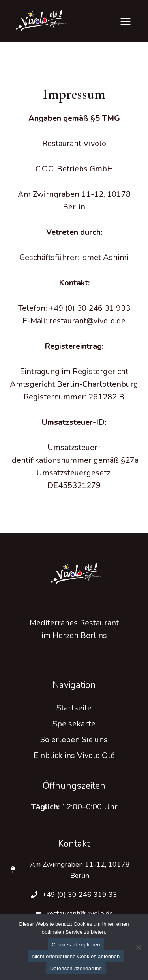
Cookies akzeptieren (76, 945)
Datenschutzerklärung (76, 968)
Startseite (74, 708)
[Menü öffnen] (125, 21)
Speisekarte (74, 724)
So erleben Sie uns (74, 740)
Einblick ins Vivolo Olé (74, 755)
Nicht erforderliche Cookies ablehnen (76, 956)
